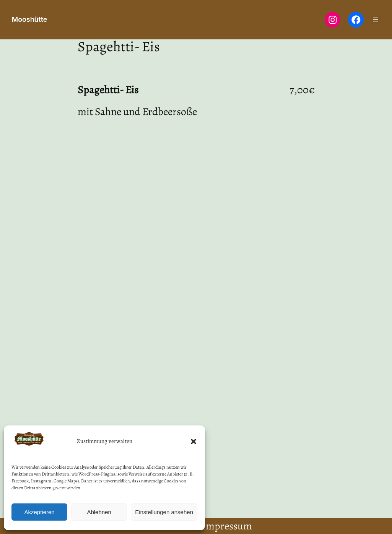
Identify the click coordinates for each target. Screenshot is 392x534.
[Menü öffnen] (376, 19)
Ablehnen (99, 512)
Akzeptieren (39, 512)
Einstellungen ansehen (164, 512)
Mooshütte (30, 19)
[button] (194, 441)
